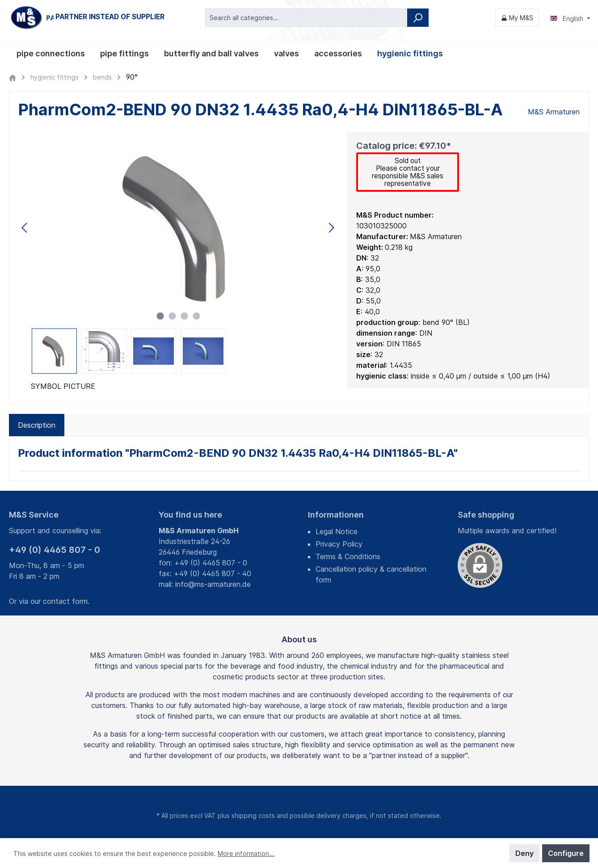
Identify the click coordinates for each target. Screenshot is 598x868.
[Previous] (25, 228)
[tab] (37, 426)
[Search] (418, 18)
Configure (566, 853)
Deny (524, 853)
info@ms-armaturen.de (213, 584)
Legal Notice (337, 531)
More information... (246, 853)
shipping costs (253, 815)
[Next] (331, 228)
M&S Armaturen (554, 112)
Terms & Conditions (348, 556)
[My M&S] (517, 18)
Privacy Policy (339, 544)
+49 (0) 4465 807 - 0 (55, 550)
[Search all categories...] (306, 18)
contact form (65, 601)
